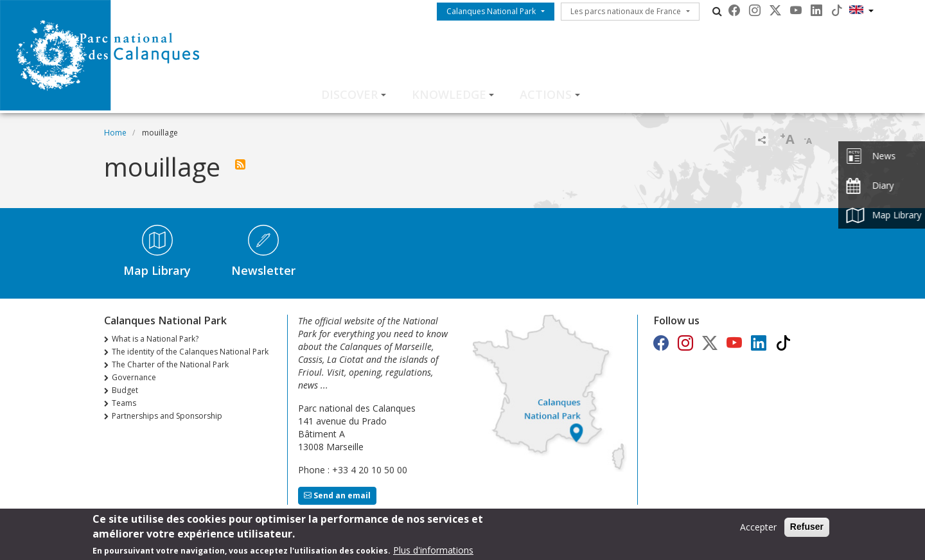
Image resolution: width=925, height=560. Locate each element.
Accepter (758, 530)
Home (115, 133)
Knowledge (449, 94)
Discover (349, 94)
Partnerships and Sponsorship (167, 416)
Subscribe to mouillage (240, 164)
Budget (125, 390)
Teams (124, 403)
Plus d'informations (433, 553)
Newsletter (263, 270)
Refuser (807, 530)
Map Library (157, 270)
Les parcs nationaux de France (626, 11)
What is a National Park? (155, 339)
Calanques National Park (491, 11)
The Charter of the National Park (170, 364)
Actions (546, 94)
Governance (134, 377)
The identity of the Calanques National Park (190, 352)
